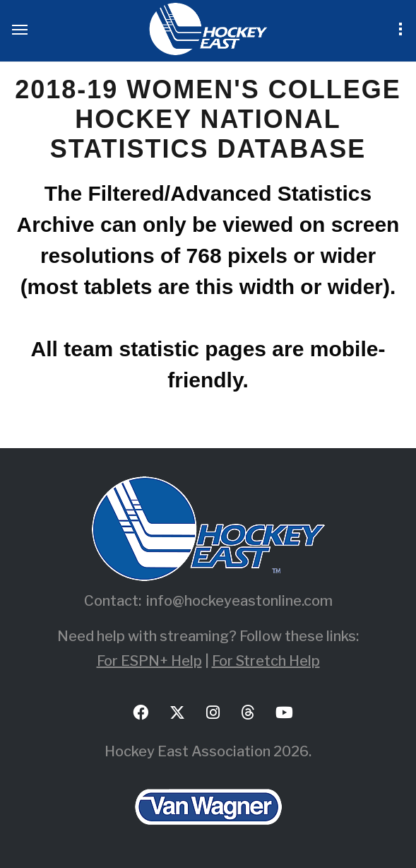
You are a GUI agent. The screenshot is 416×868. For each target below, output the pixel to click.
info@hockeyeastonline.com (239, 601)
